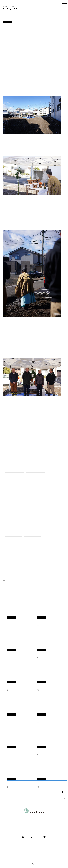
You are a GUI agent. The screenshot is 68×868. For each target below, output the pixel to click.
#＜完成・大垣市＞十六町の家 (36, 505)
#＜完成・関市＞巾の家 (12, 490)
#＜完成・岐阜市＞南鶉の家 (35, 539)
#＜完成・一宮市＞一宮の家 (32, 554)
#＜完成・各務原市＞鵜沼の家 (36, 515)
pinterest (45, 837)
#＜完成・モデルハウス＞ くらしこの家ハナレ (19, 564)
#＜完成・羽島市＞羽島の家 (13, 554)
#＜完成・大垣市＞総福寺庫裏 (34, 510)
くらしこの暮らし (37, 837)
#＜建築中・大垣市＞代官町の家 (13, 27)
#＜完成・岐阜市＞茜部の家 (32, 530)
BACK (8, 585)
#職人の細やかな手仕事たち (13, 461)
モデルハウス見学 (26, 864)
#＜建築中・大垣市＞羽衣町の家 (15, 466)
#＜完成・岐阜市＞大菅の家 (13, 534)
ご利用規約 (35, 849)
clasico (27, 837)
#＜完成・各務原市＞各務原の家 (35, 480)
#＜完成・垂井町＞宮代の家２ (14, 495)
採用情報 (26, 846)
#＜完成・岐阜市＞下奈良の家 (14, 510)
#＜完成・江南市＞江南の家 (32, 520)
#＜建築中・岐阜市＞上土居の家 (36, 470)
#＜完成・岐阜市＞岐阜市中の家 (15, 505)
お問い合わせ (46, 864)
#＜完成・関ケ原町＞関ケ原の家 (15, 539)
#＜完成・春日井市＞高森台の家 (36, 475)
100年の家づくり (28, 842)
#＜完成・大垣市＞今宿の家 (13, 525)
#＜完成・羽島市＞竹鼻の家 (13, 574)
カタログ (36, 864)
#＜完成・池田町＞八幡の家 (13, 500)
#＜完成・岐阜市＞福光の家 (13, 520)
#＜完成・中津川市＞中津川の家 (34, 549)
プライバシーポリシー (39, 846)
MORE (59, 798)
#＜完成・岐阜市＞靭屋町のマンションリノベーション (21, 559)
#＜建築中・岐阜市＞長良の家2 (14, 470)
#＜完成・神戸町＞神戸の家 (48, 559)
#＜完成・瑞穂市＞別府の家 (32, 500)
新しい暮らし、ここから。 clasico (10, 8)
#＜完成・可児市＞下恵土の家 (14, 480)
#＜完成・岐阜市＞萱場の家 (32, 569)
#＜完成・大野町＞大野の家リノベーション (38, 544)
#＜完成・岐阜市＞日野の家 (43, 564)
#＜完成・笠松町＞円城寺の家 (14, 544)
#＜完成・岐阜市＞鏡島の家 (13, 569)
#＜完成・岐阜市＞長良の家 (32, 525)
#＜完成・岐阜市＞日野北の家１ (36, 485)
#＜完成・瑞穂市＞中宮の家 (13, 530)
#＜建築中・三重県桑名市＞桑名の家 (38, 466)
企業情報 (40, 842)
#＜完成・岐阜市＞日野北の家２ (15, 485)
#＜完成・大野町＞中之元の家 (30, 490)
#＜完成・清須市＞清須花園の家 (15, 515)
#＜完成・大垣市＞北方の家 (32, 534)
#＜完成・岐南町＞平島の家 (33, 495)
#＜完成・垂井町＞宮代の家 (13, 549)
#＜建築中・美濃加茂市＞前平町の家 (35, 461)
